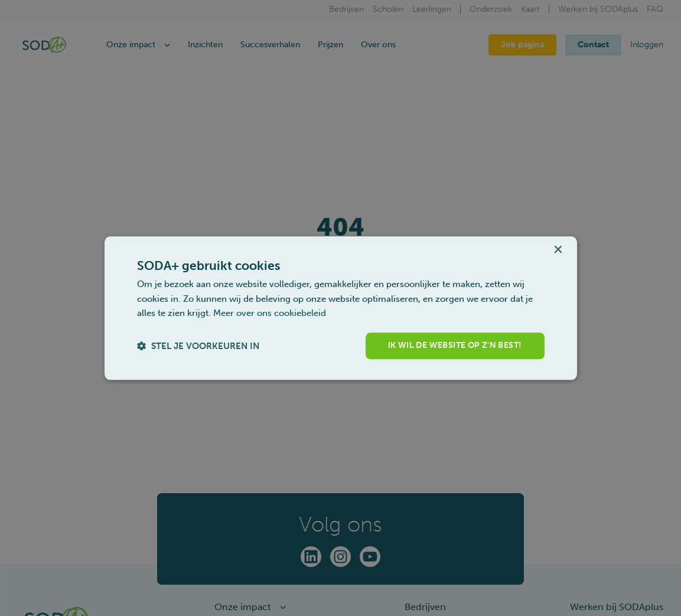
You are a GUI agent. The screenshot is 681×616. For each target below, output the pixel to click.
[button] (198, 346)
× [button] (558, 250)
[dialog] (341, 308)
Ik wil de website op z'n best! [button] (455, 345)
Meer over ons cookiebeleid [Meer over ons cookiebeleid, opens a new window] (270, 314)
